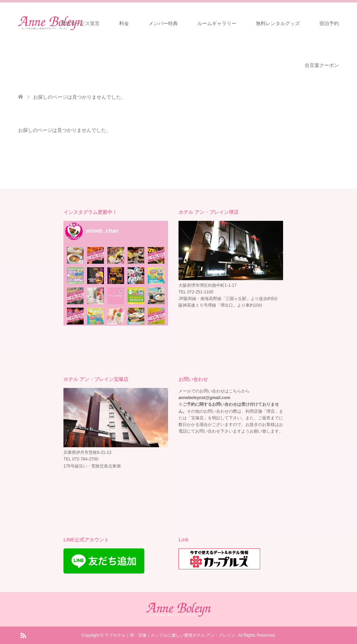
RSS (23, 635)
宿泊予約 (329, 23)
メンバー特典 (163, 23)
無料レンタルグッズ (278, 23)
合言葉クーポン (322, 65)
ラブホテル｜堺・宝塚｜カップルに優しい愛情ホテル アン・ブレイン (170, 635)
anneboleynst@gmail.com (204, 398)
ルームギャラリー (217, 23)
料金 (124, 23)
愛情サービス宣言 (80, 23)
